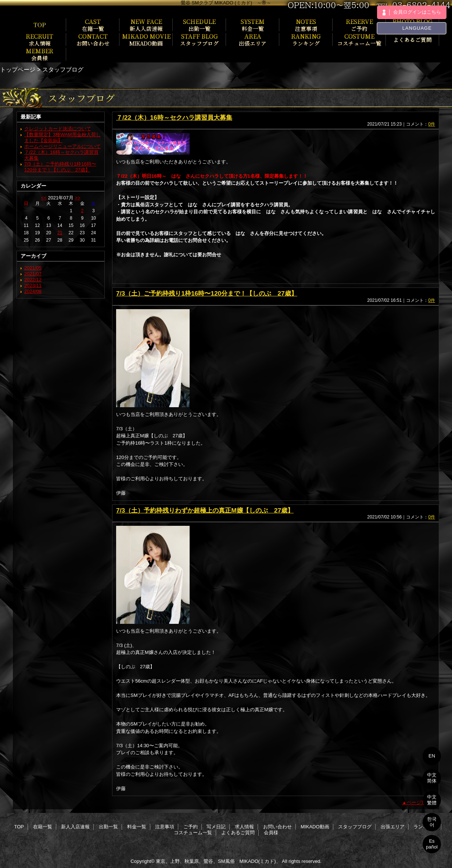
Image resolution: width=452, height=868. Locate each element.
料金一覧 (137, 827)
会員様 (271, 833)
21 (60, 233)
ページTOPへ (421, 802)
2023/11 (33, 285)
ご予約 (191, 827)
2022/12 (33, 280)
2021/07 (33, 274)
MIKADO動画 (315, 827)
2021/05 (33, 268)
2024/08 (33, 291)
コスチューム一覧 (193, 833)
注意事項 (165, 827)
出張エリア (393, 827)
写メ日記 (216, 827)
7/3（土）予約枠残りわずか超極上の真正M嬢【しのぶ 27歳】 (205, 510)
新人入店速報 (75, 827)
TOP (40, 25)
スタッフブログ (355, 827)
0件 (432, 124)
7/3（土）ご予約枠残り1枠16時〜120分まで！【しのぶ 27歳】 (60, 167)
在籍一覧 (43, 827)
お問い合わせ (277, 827)
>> (77, 198)
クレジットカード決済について (58, 129)
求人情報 (244, 827)
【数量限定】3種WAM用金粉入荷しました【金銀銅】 (62, 138)
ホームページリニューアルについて (62, 146)
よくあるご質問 (238, 833)
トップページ (18, 69)
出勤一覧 (108, 827)
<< (44, 198)
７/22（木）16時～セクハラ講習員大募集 (174, 117)
